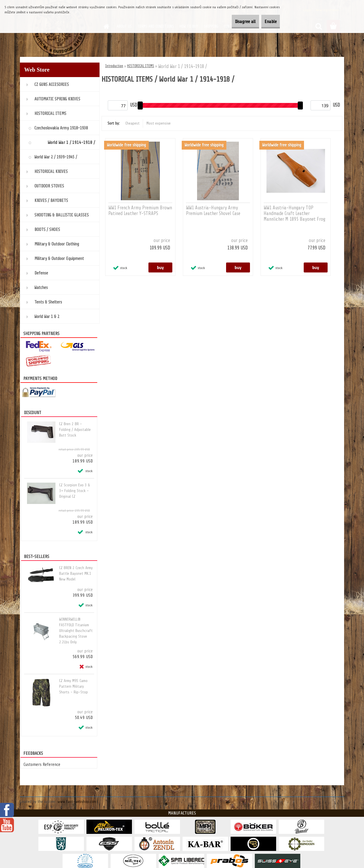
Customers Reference (42, 764)
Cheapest (133, 123)
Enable (267, 22)
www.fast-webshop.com (77, 802)
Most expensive (159, 123)
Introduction (114, 66)
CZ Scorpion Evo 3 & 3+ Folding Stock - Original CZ (75, 491)
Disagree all (234, 22)
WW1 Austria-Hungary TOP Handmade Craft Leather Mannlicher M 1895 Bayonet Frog (294, 213)
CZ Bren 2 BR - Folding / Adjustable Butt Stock (75, 430)
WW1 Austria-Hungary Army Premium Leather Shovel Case (213, 211)
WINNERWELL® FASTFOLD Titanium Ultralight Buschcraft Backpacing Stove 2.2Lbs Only (76, 631)
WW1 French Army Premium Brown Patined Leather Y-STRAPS (140, 211)
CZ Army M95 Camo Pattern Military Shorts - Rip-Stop (74, 686)
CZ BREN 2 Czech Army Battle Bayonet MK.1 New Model (76, 573)
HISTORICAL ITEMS (141, 66)
